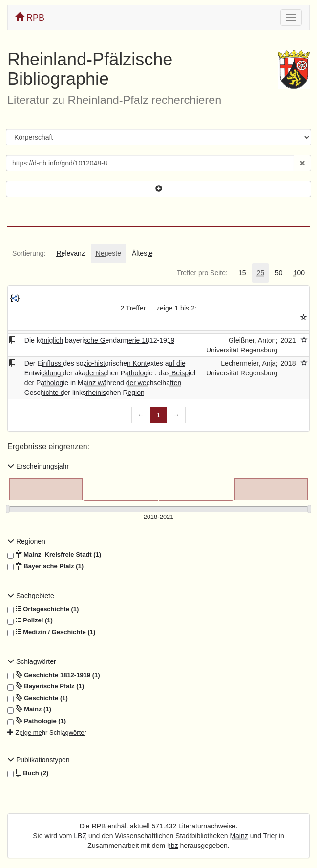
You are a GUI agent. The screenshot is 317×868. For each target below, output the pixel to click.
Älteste (142, 253)
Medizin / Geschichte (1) (51, 632)
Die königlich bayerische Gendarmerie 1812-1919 (99, 340)
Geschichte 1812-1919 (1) (54, 675)
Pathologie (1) (37, 721)
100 (299, 273)
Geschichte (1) (38, 698)
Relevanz (70, 253)
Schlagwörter (32, 661)
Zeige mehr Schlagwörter (47, 733)
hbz (173, 846)
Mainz (239, 836)
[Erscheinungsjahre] (158, 517)
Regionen (26, 541)
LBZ (80, 836)
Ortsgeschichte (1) (43, 609)
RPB (30, 17)
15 (242, 273)
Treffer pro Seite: (202, 273)
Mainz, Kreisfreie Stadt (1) (54, 555)
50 (279, 273)
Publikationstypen (39, 760)
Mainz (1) (29, 709)
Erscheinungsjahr (38, 466)
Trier (270, 836)
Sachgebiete (31, 596)
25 (260, 273)
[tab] (29, 253)
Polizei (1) (30, 620)
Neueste (108, 253)
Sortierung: (29, 253)
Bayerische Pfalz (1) (45, 566)
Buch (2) (28, 773)
